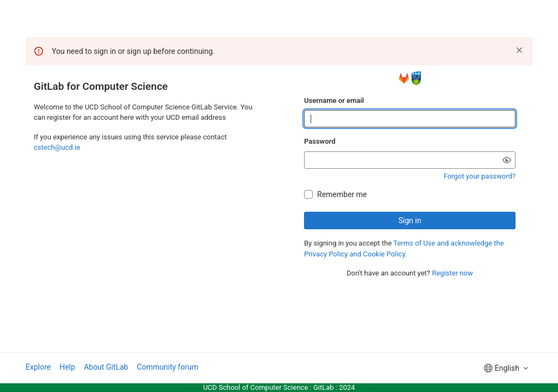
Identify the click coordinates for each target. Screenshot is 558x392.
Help (67, 367)
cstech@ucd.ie (57, 147)
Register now (453, 273)
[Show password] (507, 160)
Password (320, 141)
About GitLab (106, 367)
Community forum (168, 367)
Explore (38, 367)
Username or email (334, 100)
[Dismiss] (519, 50)
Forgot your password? (480, 176)
